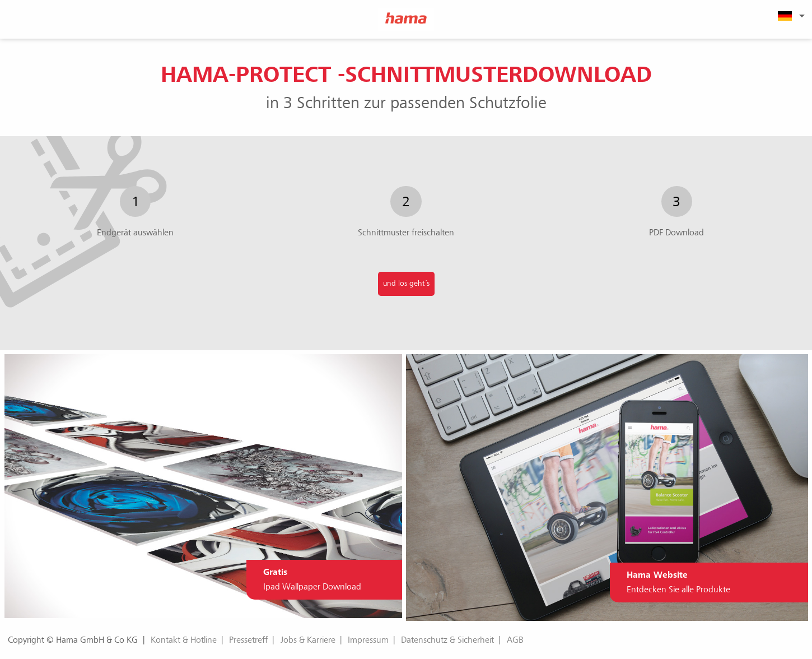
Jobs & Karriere (308, 640)
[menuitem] (790, 16)
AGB (515, 640)
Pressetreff (248, 640)
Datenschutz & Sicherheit (447, 640)
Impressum (368, 640)
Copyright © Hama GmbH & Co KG (73, 640)
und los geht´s (406, 283)
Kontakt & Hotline (184, 640)
